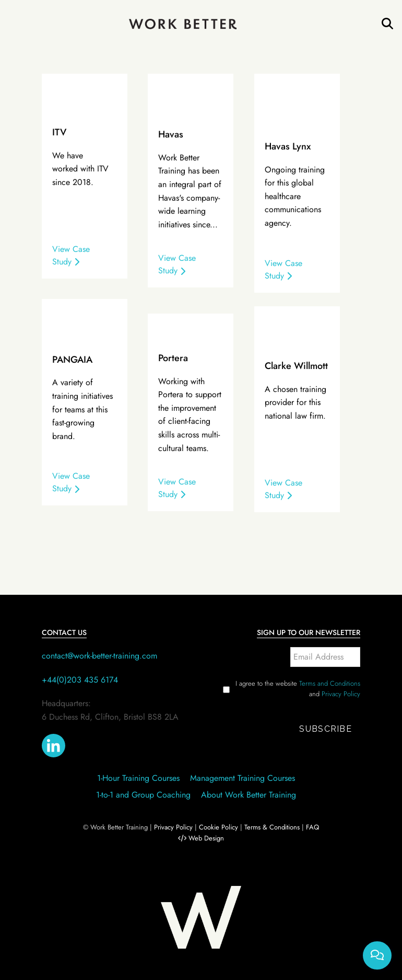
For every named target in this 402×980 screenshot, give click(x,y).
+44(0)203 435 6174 (80, 680)
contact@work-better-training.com (99, 656)
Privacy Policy (341, 694)
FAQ (312, 827)
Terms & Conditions (272, 827)
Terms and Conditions (330, 683)
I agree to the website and (298, 689)
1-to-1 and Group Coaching (143, 795)
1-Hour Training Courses (138, 778)
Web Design (206, 838)
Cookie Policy (218, 827)
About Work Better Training (249, 795)
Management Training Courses (243, 778)
